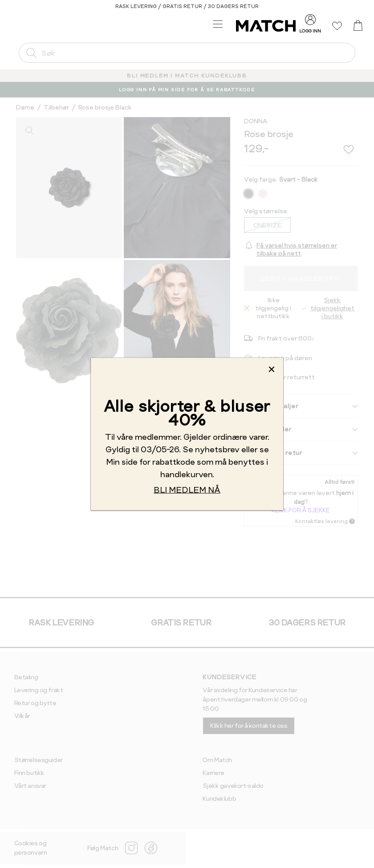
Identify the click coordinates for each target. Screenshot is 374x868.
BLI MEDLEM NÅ (187, 490)
